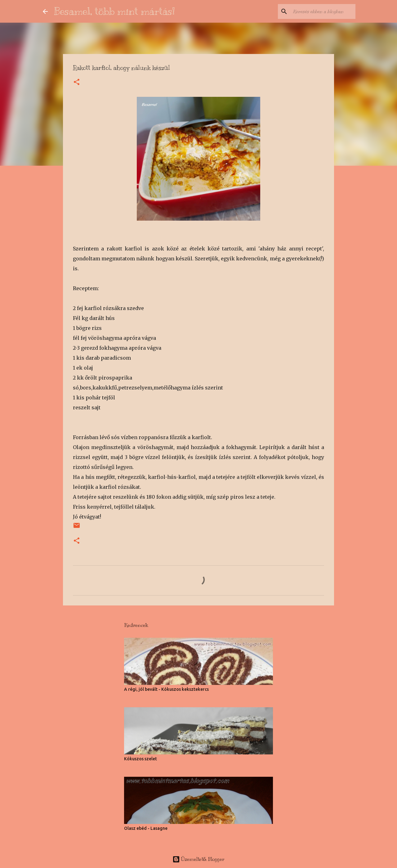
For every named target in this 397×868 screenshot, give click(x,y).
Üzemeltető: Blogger (198, 859)
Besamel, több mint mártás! (114, 11)
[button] (77, 83)
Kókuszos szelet (141, 759)
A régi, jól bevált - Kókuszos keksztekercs (166, 689)
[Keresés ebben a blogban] (323, 11)
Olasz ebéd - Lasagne (146, 828)
